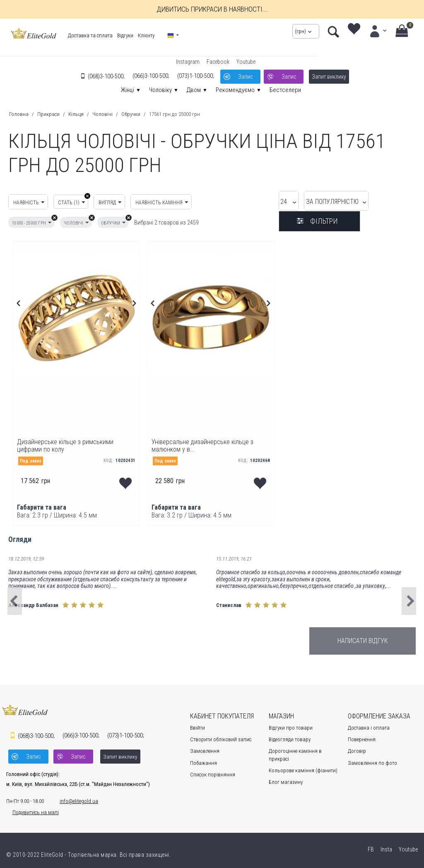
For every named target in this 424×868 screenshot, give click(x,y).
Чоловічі (102, 114)
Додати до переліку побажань (126, 478)
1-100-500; (194, 75)
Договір (357, 748)
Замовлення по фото (372, 760)
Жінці (128, 90)
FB (370, 843)
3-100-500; (105, 75)
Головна (19, 114)
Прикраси (48, 114)
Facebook (218, 62)
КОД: (108, 458)
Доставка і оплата (369, 725)
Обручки (131, 114)
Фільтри (380, 202)
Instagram (188, 62)
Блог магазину (286, 779)
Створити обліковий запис (221, 736)
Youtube (246, 62)
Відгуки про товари (291, 725)
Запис (245, 75)
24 (241, 203)
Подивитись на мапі (29, 806)
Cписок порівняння (213, 771)
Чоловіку (160, 90)
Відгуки (122, 35)
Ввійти (198, 725)
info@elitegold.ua (73, 795)
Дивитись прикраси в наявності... (212, 9)
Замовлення (205, 748)
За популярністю (298, 203)
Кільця (76, 114)
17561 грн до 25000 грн (175, 114)
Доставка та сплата (87, 35)
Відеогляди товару (290, 736)
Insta (386, 843)
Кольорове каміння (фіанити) (303, 767)
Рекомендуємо (235, 90)
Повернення (362, 736)
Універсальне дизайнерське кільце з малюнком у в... (206, 441)
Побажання (204, 760)
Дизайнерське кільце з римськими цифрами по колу (71, 441)
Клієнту (143, 35)
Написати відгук (363, 637)
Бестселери (285, 90)
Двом (194, 90)
